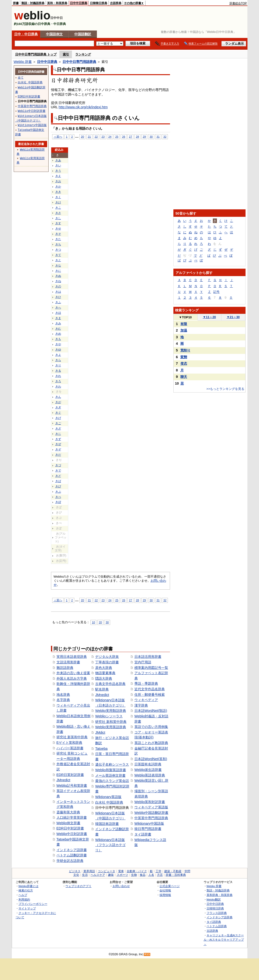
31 (158, 136)
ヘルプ (23, 895)
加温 (184, 330)
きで (58, 471)
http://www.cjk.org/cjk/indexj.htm (83, 107)
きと (58, 260)
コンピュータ (107, 871)
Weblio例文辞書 (69, 823)
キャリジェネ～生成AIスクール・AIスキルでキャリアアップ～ (224, 940)
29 (144, 136)
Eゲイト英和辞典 (69, 743)
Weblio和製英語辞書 (111, 770)
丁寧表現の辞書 (107, 662)
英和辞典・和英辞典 (220, 895)
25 (117, 136)
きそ (58, 234)
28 (137, 136)
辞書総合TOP (238, 3)
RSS (147, 954)
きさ (58, 213)
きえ (58, 176)
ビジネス (75, 871)
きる (58, 371)
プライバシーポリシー (33, 904)
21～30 (233, 317)
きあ (58, 160)
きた (58, 239)
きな (58, 266)
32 (165, 136)
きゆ (58, 350)
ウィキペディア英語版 (151, 807)
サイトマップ (27, 908)
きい (58, 165)
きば (58, 481)
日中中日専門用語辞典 (79, 62)
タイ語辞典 (214, 922)
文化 (76, 875)
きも (58, 339)
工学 (158, 871)
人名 (151, 875)
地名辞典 (63, 695)
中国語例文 (54, 34)
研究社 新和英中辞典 (111, 722)
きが (58, 402)
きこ (58, 208)
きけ (58, 202)
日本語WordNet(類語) (151, 711)
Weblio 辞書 (23, 62)
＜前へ (58, 136)
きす (58, 223)
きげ (58, 418)
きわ (58, 387)
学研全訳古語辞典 (70, 861)
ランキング (83, 54)
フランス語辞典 (217, 913)
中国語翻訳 (83, 34)
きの (58, 286)
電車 (121, 871)
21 (89, 136)
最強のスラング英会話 (112, 781)
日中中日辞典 (79, 3)
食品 (143, 875)
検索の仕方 (26, 890)
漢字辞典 (141, 705)
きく (58, 197)
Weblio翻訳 (214, 899)
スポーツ (122, 875)
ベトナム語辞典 (217, 926)
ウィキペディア (146, 700)
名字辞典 (63, 700)
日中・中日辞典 (26, 34)
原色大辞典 (104, 668)
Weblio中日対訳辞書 (72, 834)
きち (58, 244)
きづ (58, 465)
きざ (58, 429)
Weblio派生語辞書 (148, 770)
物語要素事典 (105, 673)
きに (58, 271)
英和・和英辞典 (57, 3)
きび (58, 486)
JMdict (100, 732)
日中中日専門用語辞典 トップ (36, 54)
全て (21, 77)
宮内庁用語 (143, 662)
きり (58, 365)
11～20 (209, 317)
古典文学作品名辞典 (110, 684)
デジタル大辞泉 (107, 657)
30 (151, 136)
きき (58, 192)
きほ (58, 313)
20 (82, 136)
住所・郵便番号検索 (150, 695)
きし (58, 218)
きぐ (58, 413)
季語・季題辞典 (146, 684)
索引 (66, 54)
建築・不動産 (173, 871)
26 (124, 136)
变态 (184, 363)
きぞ (58, 449)
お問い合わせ (121, 886)
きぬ (58, 276)
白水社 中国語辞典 (109, 802)
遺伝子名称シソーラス (112, 764)
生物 (134, 875)
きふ (58, 302)
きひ (58, 297)
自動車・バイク (137, 871)
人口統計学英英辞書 (72, 817)
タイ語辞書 (143, 834)
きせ (58, 229)
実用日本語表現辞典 (72, 657)
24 (110, 136)
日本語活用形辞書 (148, 657)
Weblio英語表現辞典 (150, 775)
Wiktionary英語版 (108, 797)
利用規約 (24, 899)
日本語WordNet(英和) (151, 759)
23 (103, 136)
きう (58, 171)
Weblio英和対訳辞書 (150, 802)
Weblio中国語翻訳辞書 (152, 813)
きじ (58, 434)
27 (130, 136)
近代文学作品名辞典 (150, 689)
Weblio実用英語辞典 (111, 727)
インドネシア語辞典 (220, 917)
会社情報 (165, 890)
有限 (184, 324)
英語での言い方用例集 (151, 727)
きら (58, 360)
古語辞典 (116, 3)
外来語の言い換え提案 (73, 673)
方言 (160, 875)
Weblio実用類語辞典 (111, 711)
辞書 (16, 3)
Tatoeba (101, 749)
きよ (58, 355)
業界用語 (89, 871)
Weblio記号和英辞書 (72, 786)
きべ (58, 497)
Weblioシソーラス (109, 716)
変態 (184, 357)
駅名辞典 (102, 689)
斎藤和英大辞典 (68, 812)
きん (58, 397)
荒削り (185, 350)
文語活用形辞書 (68, 662)
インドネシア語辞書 (72, 850)
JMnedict (63, 780)
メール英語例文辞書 (110, 775)
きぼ (58, 502)
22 (96, 136)
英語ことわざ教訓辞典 (151, 743)
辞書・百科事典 (176, 875)
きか (58, 187)
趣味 (111, 875)
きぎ (58, 407)
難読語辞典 (65, 668)
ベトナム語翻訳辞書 (72, 855)
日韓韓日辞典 (99, 3)
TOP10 (185, 317)
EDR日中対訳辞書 (70, 828)
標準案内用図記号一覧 (151, 668)
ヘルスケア (98, 875)
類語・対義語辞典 (33, 3)
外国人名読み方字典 (72, 678)
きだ (58, 455)
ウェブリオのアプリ (78, 886)
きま (58, 318)
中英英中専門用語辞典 (151, 818)
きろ (58, 381)
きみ (58, 323)
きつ (58, 250)
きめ (58, 334)
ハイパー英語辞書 (70, 748)
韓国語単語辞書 (107, 824)
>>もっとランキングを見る (225, 389)
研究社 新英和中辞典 (72, 737)
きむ (58, 329)
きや (58, 344)
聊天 (184, 377)
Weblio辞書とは (28, 886)
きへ (58, 308)
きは (58, 292)
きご (58, 423)
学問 (187, 871)
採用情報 (165, 895)
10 (93, 622)
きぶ (58, 492)
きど (58, 476)
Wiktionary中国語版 (149, 823)
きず (58, 439)
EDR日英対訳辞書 (70, 775)
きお (58, 181)
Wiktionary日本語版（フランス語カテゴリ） (110, 845)
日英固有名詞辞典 (148, 764)
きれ (58, 376)
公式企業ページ (170, 886)
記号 (216, 292)
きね (58, 281)
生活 (85, 875)
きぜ (58, 444)
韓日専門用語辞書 (148, 829)
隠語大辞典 (104, 678)
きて (58, 255)
